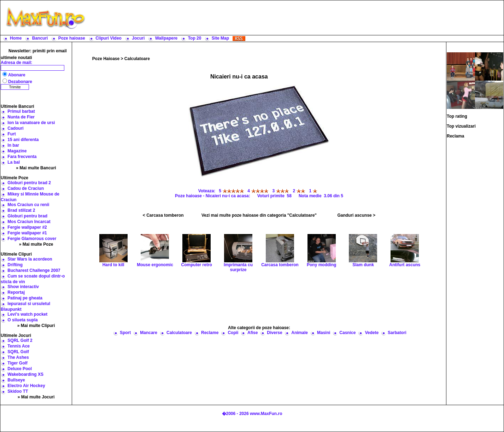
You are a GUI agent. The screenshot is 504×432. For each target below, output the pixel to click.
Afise (253, 333)
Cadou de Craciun (26, 188)
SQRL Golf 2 (20, 340)
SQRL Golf (18, 352)
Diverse (274, 333)
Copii (233, 333)
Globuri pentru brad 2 (29, 183)
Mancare (149, 333)
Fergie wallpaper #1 (27, 233)
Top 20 (195, 38)
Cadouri (15, 128)
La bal (14, 162)
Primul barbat (21, 111)
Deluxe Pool (20, 369)
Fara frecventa (22, 157)
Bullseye (16, 380)
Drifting (15, 265)
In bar (13, 145)
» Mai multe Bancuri (36, 168)
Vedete (372, 333)
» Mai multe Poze (36, 244)
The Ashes (18, 357)
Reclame (210, 333)
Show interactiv (23, 287)
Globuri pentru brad (27, 216)
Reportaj (16, 292)
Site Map (220, 38)
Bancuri (40, 38)
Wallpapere (166, 38)
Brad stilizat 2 (21, 210)
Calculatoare (137, 59)
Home (16, 38)
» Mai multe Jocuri (36, 397)
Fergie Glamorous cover (32, 239)
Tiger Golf (17, 363)
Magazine (17, 151)
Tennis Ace (19, 346)
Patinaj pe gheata (25, 298)
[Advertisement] (296, 18)
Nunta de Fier (21, 117)
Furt (11, 134)
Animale (300, 333)
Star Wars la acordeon (30, 259)
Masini (324, 333)
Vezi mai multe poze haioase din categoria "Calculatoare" (259, 215)
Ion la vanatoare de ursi (31, 123)
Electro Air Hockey (26, 386)
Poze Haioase (106, 59)
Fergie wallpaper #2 (27, 227)
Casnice (347, 333)
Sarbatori (397, 333)
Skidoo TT (18, 391)
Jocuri (138, 38)
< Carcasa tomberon (163, 215)
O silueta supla (22, 320)
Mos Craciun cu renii (28, 205)
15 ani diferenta (23, 140)
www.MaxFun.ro (266, 414)
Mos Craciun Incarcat (29, 222)
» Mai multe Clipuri (36, 326)
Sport (125, 333)
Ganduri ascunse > (356, 215)
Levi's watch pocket (27, 314)
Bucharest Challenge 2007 (34, 270)
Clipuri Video (109, 38)
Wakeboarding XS (25, 374)
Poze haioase (72, 38)
